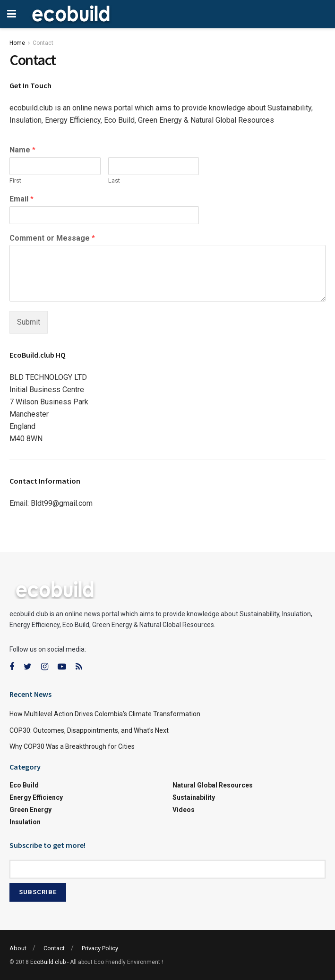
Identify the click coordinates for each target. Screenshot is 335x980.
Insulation (25, 822)
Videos (184, 810)
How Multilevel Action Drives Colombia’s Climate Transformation (105, 714)
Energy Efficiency (36, 797)
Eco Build (24, 785)
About (18, 948)
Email (21, 199)
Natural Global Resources (213, 785)
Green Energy (30, 810)
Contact (43, 43)
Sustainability (194, 797)
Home (17, 43)
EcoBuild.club (48, 962)
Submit (29, 322)
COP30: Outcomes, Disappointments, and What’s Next (89, 730)
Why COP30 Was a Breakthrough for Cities (72, 746)
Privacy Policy (100, 948)
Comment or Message (52, 238)
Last (114, 180)
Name (22, 150)
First (15, 180)
